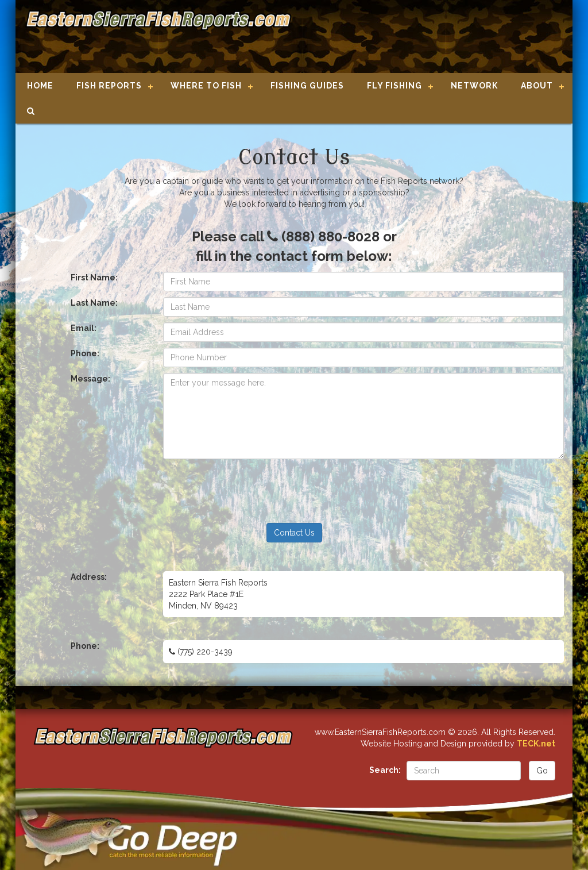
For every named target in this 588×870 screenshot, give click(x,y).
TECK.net (536, 744)
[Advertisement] (427, 37)
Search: (385, 770)
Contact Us (294, 533)
